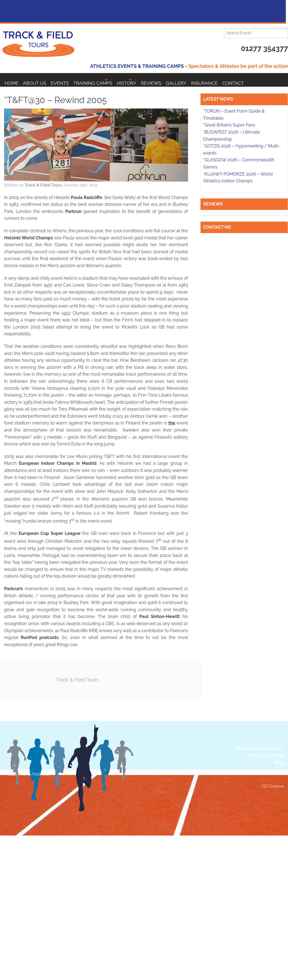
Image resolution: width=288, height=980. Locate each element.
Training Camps (106, 80)
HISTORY (150, 80)
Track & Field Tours (114, 679)
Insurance (247, 80)
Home (12, 80)
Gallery (214, 80)
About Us (39, 80)
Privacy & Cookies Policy (260, 893)
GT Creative (273, 931)
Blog (279, 907)
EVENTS (69, 80)
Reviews (185, 80)
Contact (16, 94)
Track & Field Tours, (75, 184)
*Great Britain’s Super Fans (229, 746)
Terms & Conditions (265, 900)
